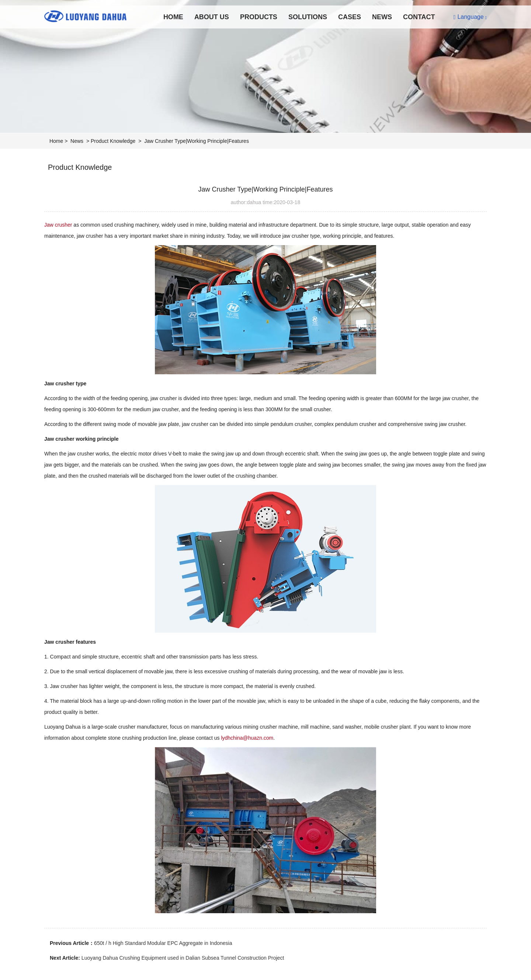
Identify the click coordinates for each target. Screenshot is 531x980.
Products (259, 17)
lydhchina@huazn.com (247, 738)
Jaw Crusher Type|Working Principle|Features (197, 141)
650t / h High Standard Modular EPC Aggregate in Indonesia (163, 943)
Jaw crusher (59, 225)
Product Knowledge (113, 141)
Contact (419, 17)
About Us (212, 17)
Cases (350, 17)
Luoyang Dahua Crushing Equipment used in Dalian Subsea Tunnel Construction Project (183, 958)
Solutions (308, 17)
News (382, 17)
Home (173, 17)
